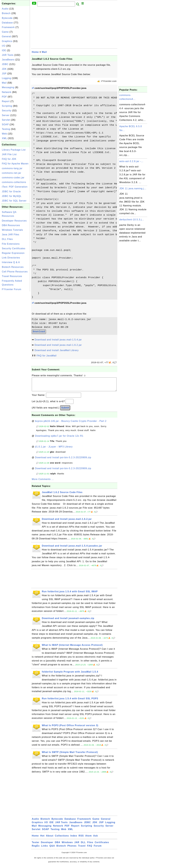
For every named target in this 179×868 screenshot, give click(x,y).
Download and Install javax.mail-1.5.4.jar (58, 340)
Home (35, 52)
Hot (42, 839)
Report (6, 101)
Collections (62, 839)
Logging (6, 78)
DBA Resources (11, 225)
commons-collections (14, 182)
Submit (65, 411)
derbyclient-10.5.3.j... (132, 220)
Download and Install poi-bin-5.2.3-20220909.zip (63, 460)
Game (5, 32)
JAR (77, 845)
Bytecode (7, 18)
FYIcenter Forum (12, 289)
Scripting (7, 106)
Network (7, 92)
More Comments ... (43, 482)
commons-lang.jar (12, 168)
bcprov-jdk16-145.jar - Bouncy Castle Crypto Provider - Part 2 (71, 424)
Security (7, 111)
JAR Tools (8, 55)
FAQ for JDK (9, 159)
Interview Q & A (11, 262)
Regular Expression (13, 253)
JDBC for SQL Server (14, 201)
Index (74, 839)
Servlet (6, 120)
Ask (95, 839)
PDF (4, 97)
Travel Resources (12, 276)
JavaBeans (8, 60)
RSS (81, 839)
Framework (8, 27)
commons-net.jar (12, 173)
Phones (72, 849)
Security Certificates (14, 248)
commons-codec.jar (13, 178)
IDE (4, 50)
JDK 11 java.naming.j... (133, 188)
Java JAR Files (11, 235)
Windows (67, 845)
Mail (4, 83)
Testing (6, 129)
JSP (4, 74)
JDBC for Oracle (11, 192)
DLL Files (7, 239)
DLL (83, 845)
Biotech (6, 13)
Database (7, 23)
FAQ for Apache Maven (15, 164)
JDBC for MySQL (12, 196)
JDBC (5, 64)
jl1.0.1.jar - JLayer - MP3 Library (54, 450)
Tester (36, 845)
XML (4, 138)
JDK (4, 69)
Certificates (102, 845)
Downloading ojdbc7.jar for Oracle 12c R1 (59, 439)
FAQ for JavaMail (47, 356)
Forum (98, 849)
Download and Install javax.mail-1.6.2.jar (58, 345)
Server (6, 115)
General (6, 36)
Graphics (7, 41)
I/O (4, 46)
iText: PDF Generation (15, 187)
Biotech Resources (13, 267)
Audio (5, 9)
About (50, 839)
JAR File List (9, 154)
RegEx (36, 849)
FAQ (90, 849)
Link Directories (11, 258)
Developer (47, 845)
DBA (58, 845)
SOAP (5, 124)
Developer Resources (14, 221)
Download (39, 332)
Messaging (8, 87)
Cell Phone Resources (15, 272)
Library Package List (14, 150)
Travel (82, 849)
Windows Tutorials (12, 230)
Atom (88, 839)
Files (90, 845)
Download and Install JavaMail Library (57, 350)
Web (4, 134)
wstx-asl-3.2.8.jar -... (131, 161)
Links (44, 849)
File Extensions (11, 244)
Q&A (52, 849)
